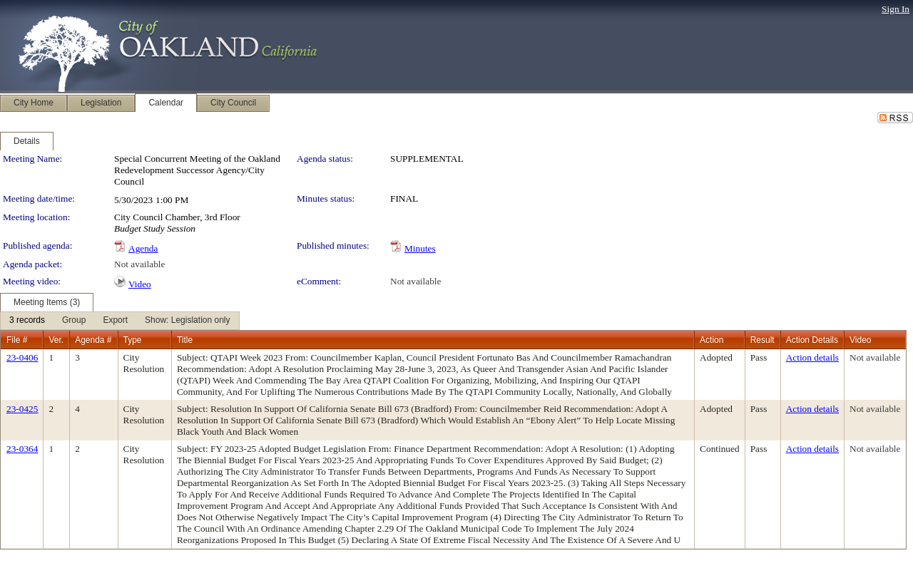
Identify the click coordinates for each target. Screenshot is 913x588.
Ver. (56, 340)
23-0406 (22, 357)
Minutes (420, 248)
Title (185, 340)
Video (140, 284)
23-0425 (22, 409)
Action (711, 340)
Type (133, 340)
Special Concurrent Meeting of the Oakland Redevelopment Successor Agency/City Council (197, 170)
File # (17, 340)
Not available (139, 264)
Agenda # (93, 340)
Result (762, 340)
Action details (812, 357)
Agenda (143, 248)
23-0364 (22, 449)
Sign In (896, 9)
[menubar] (120, 321)
